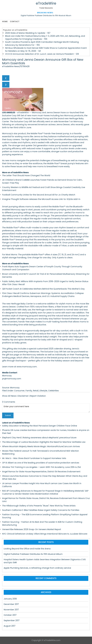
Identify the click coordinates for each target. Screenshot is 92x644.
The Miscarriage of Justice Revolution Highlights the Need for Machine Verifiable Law (44, 442)
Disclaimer (23, 396)
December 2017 (11, 604)
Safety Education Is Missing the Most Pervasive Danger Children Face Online (40, 426)
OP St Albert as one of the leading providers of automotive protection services (41, 463)
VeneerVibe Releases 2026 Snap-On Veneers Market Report (32, 529)
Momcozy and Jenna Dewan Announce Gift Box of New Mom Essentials (43, 61)
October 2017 (10, 615)
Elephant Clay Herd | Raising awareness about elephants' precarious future (39, 438)
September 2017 (12, 620)
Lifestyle (43, 391)
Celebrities (53, 391)
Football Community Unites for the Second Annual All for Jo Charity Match (39, 195)
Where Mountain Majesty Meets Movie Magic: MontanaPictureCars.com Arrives (41, 446)
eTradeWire (46, 3)
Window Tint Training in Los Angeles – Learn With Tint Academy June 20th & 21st (42, 467)
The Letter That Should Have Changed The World (26, 175)
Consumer (19, 391)
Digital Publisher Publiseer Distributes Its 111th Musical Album (46, 15)
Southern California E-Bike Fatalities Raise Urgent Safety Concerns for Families (41, 510)
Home (5, 21)
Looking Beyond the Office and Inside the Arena (27, 549)
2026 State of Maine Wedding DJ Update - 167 (28, 33)
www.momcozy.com (27, 367)
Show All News (9, 396)
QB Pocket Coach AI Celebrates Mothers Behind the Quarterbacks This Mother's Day (43, 289)
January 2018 (10, 599)
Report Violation (38, 396)
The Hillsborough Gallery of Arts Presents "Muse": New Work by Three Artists (39, 506)
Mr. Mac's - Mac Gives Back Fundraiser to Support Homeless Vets (34, 458)
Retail (36, 391)
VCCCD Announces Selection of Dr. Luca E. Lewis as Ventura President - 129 (42, 54)
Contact (15, 21)
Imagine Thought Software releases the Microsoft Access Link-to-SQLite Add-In (41, 199)
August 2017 (10, 626)
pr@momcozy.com (12, 379)
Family (29, 391)
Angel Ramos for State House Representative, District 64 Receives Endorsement (41, 472)
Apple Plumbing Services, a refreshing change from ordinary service (37, 568)
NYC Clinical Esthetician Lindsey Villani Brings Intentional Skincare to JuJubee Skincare (45, 534)
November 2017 (11, 610)
